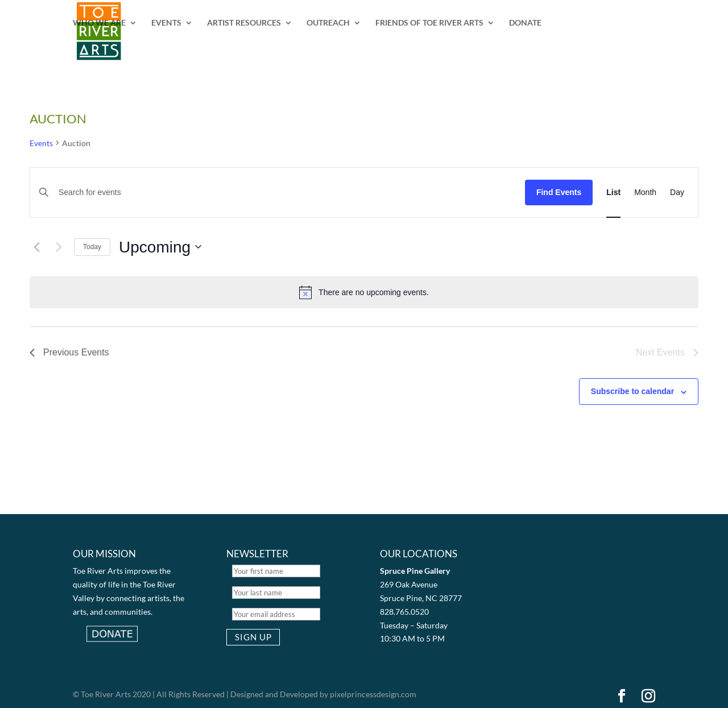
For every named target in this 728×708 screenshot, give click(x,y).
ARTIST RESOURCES (244, 23)
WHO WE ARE (99, 23)
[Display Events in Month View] (645, 192)
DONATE (525, 23)
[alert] (364, 292)
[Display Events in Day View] (677, 192)
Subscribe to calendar (632, 391)
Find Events (559, 192)
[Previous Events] (36, 247)
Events (41, 143)
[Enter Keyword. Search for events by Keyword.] (283, 192)
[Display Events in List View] (613, 192)
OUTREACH (328, 23)
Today (92, 247)
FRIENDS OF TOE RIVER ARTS (429, 23)
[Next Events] (59, 247)
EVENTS (166, 23)
